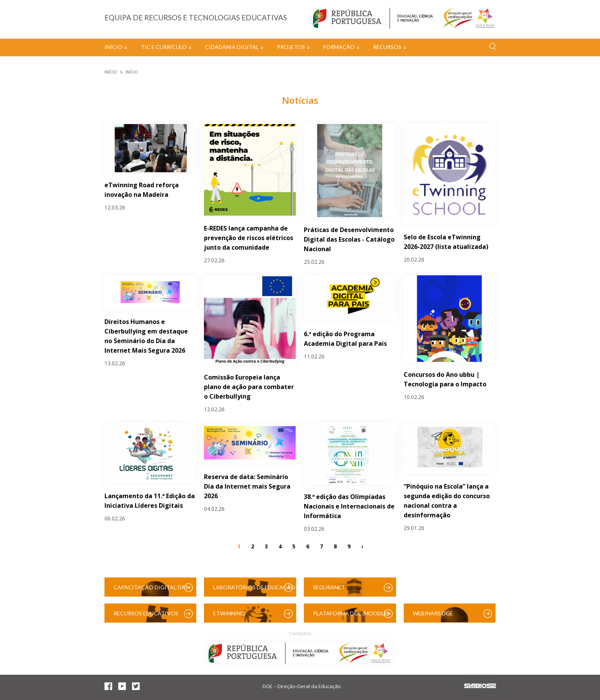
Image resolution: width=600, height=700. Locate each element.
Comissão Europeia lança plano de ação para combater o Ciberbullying (249, 387)
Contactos (300, 634)
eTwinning (229, 613)
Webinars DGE (433, 613)
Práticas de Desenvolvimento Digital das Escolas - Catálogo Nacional (349, 239)
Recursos (387, 47)
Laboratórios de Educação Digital (254, 590)
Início (113, 47)
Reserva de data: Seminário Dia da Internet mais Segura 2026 (247, 486)
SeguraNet (329, 587)
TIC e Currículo (164, 47)
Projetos (291, 47)
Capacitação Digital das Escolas (151, 590)
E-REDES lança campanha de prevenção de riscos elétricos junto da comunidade (249, 238)
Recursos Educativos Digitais (146, 616)
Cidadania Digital (232, 47)
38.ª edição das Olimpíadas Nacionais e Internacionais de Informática (349, 506)
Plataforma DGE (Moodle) (351, 613)
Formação (339, 47)
